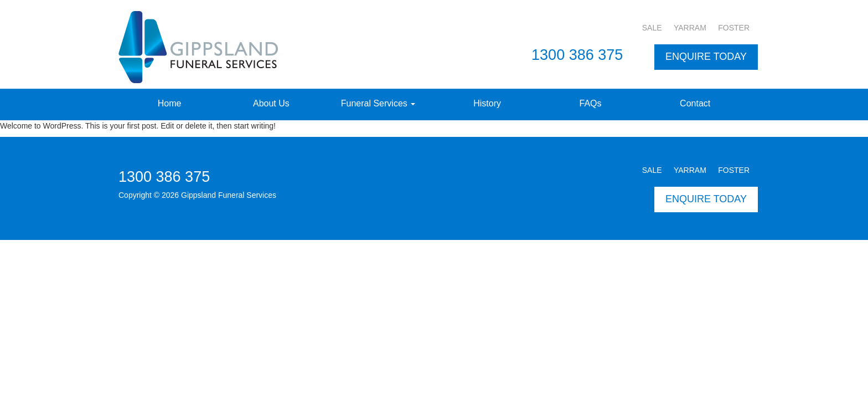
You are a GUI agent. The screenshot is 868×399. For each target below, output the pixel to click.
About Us (271, 103)
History (487, 103)
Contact (695, 103)
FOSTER (734, 28)
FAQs (591, 103)
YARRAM (690, 28)
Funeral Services (378, 103)
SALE (652, 28)
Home (170, 103)
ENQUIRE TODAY (706, 57)
